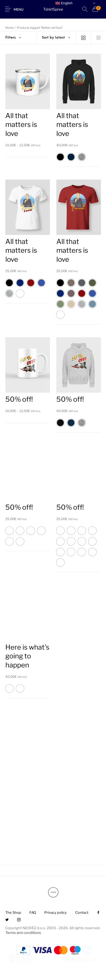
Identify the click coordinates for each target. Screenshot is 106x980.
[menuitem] (13, 913)
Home (9, 28)
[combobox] (56, 38)
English (64, 3)
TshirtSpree (53, 9)
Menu (19, 10)
